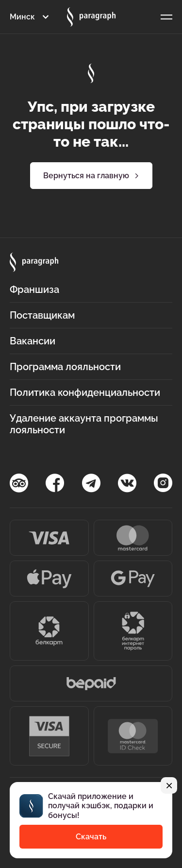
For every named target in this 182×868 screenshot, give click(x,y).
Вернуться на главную (91, 176)
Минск (22, 17)
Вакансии (33, 341)
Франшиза (34, 289)
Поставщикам (42, 315)
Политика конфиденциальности (85, 392)
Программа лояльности (65, 367)
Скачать (91, 837)
